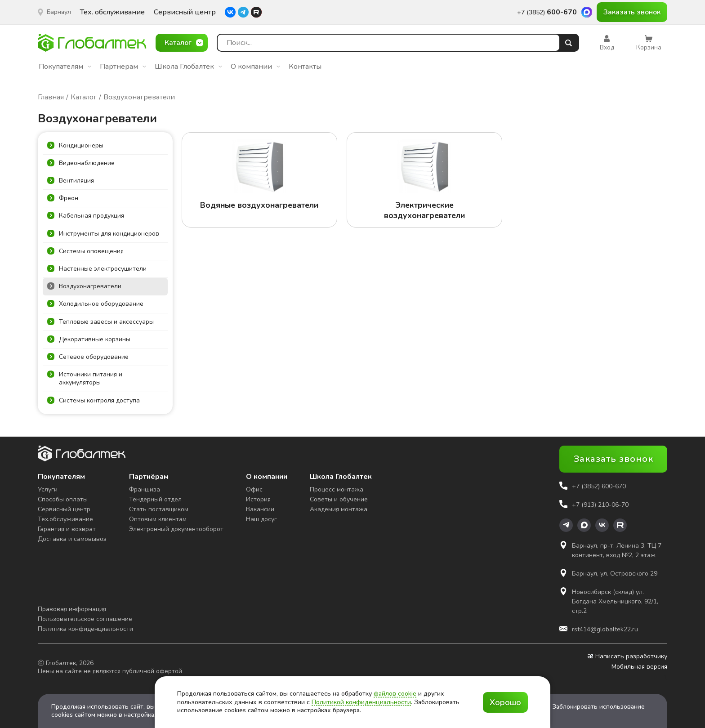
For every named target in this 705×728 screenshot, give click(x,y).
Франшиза (145, 489)
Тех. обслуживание (112, 12)
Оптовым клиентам (158, 519)
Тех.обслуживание (65, 519)
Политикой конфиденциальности (361, 702)
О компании (255, 67)
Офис (254, 489)
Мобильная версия (639, 667)
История (258, 499)
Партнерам (123, 67)
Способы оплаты (63, 499)
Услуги (48, 489)
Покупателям (65, 67)
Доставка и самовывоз (72, 539)
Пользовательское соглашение (85, 619)
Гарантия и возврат (67, 529)
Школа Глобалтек (188, 67)
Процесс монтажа (337, 489)
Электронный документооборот (176, 529)
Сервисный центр (185, 12)
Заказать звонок (632, 12)
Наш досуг (261, 519)
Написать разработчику (627, 657)
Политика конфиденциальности (85, 629)
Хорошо (505, 702)
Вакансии (260, 509)
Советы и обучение (339, 499)
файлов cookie (395, 694)
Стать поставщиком (159, 509)
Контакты (305, 67)
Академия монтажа (339, 509)
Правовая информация (72, 609)
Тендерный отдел (155, 499)
